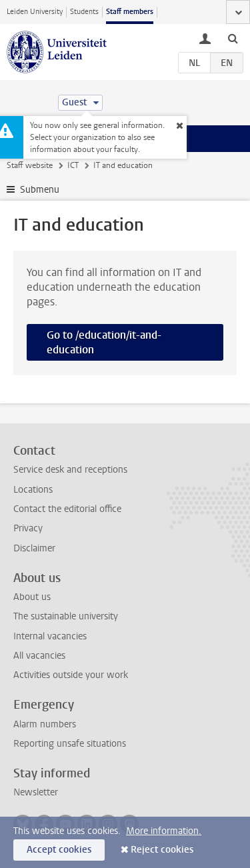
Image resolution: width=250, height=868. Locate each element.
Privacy (28, 528)
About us (32, 597)
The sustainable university (66, 616)
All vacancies (39, 656)
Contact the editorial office (67, 509)
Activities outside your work (71, 675)
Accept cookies (59, 850)
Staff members (130, 12)
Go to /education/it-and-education (104, 342)
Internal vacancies (50, 636)
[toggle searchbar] (233, 38)
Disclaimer (34, 548)
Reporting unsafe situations (70, 744)
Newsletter (36, 792)
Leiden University (35, 12)
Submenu (40, 190)
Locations (33, 490)
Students (84, 12)
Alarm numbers (45, 724)
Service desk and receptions (70, 470)
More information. (164, 831)
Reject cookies (162, 850)
